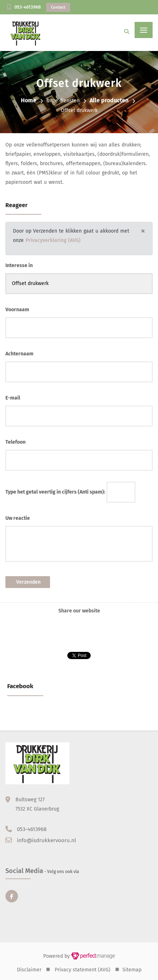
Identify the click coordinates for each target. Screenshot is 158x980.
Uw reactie (18, 518)
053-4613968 (28, 7)
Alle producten (109, 100)
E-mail (13, 398)
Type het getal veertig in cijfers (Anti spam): (55, 492)
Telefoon (15, 442)
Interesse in (19, 265)
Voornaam (17, 310)
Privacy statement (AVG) (83, 970)
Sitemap (132, 970)
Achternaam (19, 354)
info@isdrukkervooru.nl (46, 840)
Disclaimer (29, 970)
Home (29, 100)
